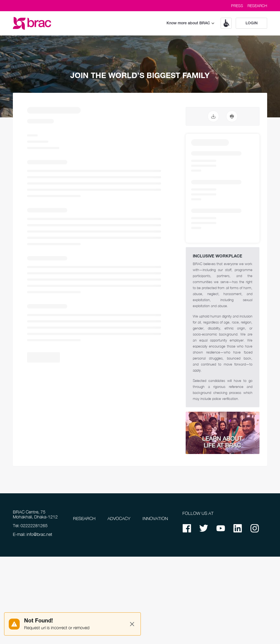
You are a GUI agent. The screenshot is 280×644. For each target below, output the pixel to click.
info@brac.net (39, 534)
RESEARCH (257, 6)
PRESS (237, 6)
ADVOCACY (119, 518)
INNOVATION (155, 518)
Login (252, 23)
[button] (224, 23)
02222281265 (34, 526)
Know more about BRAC (190, 23)
